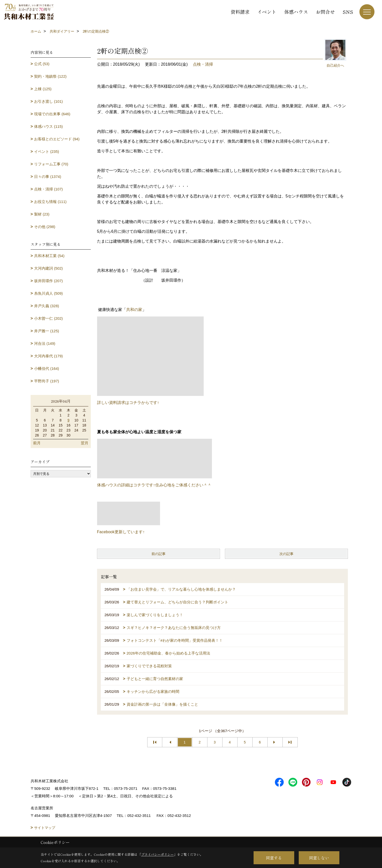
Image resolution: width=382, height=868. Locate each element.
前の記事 (159, 554)
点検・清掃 (203, 64)
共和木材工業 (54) (49, 256)
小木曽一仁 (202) (48, 318)
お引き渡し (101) (48, 101)
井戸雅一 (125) (47, 331)
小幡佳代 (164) (47, 368)
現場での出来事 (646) (52, 114)
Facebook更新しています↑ (121, 532)
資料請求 (240, 12)
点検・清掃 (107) (48, 189)
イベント (267, 12)
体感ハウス (296, 12)
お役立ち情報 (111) (50, 202)
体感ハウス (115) (48, 126)
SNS (348, 12)
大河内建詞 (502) (48, 268)
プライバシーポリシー (158, 854)
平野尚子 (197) (47, 381)
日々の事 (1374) (48, 177)
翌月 (85, 443)
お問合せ (325, 12)
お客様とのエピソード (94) (57, 139)
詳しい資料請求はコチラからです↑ (128, 403)
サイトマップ (45, 828)
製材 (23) (42, 214)
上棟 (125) (43, 89)
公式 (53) (42, 64)
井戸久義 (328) (47, 306)
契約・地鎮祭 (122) (50, 76)
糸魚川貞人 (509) (48, 293)
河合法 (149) (45, 343)
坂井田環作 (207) (48, 281)
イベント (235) (47, 151)
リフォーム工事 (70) (51, 164)
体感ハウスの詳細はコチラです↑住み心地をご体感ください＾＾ (154, 485)
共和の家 (134, 310)
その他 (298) (45, 227)
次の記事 (286, 554)
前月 (37, 443)
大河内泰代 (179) (48, 356)
